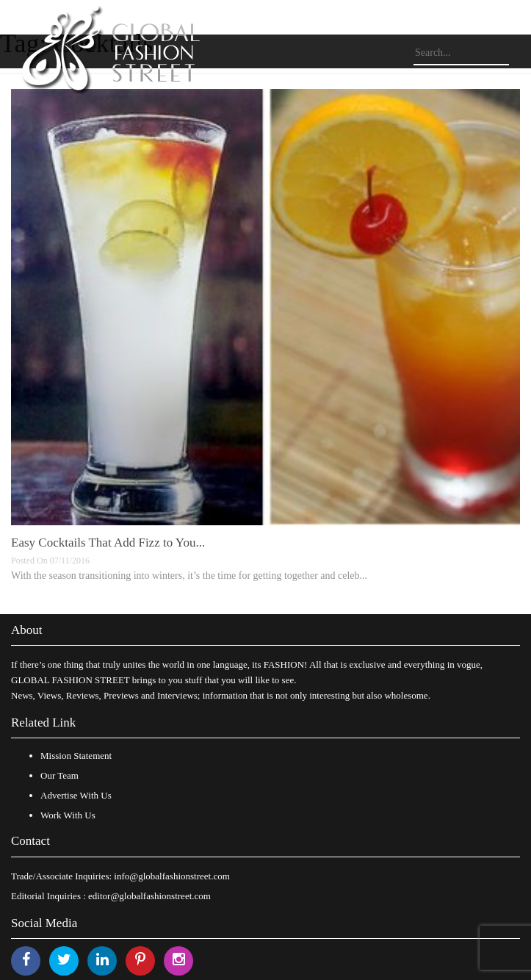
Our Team (59, 775)
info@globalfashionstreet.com (171, 876)
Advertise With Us (76, 795)
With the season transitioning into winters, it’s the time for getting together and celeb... (189, 576)
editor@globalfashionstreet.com (149, 896)
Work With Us (68, 815)
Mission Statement (76, 756)
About (27, 630)
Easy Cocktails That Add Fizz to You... (108, 543)
